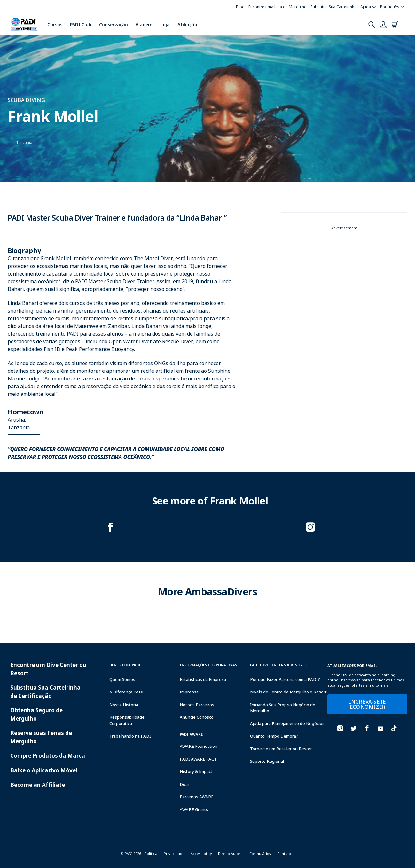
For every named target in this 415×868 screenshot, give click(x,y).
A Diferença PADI (126, 692)
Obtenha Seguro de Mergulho (36, 714)
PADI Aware (191, 734)
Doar (184, 784)
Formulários (260, 853)
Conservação (114, 24)
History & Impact (196, 771)
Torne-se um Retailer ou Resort (281, 749)
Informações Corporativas (208, 665)
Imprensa (189, 692)
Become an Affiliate (38, 785)
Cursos (55, 24)
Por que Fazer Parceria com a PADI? (285, 679)
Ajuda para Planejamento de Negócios (287, 723)
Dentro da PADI (125, 665)
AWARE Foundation (199, 746)
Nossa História (124, 705)
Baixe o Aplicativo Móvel (44, 770)
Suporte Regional (267, 761)
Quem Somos (122, 679)
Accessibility (201, 853)
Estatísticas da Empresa (203, 679)
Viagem (144, 24)
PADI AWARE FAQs (198, 759)
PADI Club (81, 24)
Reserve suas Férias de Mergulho (41, 737)
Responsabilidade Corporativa (127, 720)
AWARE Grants (194, 809)
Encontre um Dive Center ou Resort (48, 669)
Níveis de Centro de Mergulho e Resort (288, 692)
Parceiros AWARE (197, 797)
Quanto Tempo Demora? (274, 736)
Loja (165, 24)
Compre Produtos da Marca (48, 756)
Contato (284, 853)
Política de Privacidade (164, 853)
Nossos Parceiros (197, 705)
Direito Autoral (231, 853)
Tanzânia (24, 142)
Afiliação (187, 24)
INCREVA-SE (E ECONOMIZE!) (367, 704)
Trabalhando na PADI (130, 736)
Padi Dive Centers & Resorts (279, 665)
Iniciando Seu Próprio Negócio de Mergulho (283, 708)
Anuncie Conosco (197, 717)
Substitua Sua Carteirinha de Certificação (45, 692)
